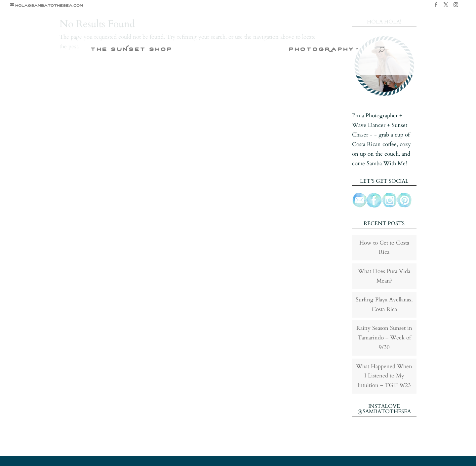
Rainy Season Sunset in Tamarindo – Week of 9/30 (384, 338)
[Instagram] (456, 7)
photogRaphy (321, 49)
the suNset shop (132, 49)
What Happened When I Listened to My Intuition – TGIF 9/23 (384, 376)
